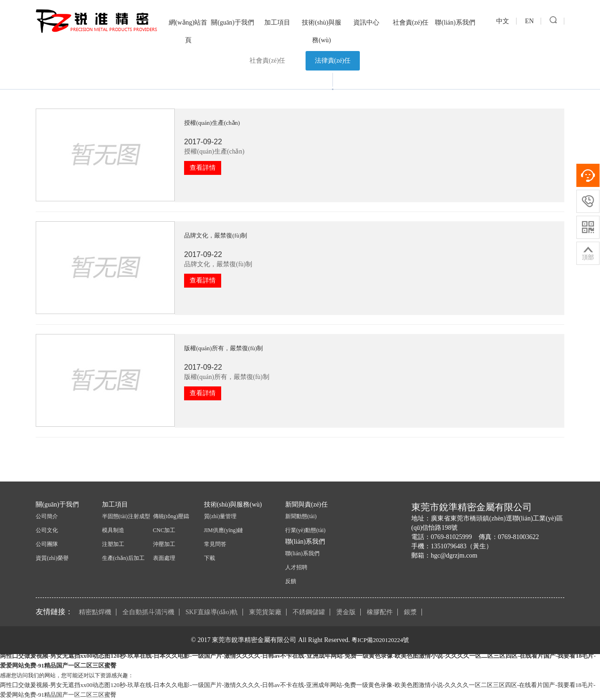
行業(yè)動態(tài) (305, 530)
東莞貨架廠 (265, 612)
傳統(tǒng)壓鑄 (171, 516)
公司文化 (47, 530)
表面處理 (164, 558)
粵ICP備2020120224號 (380, 640)
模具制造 (113, 530)
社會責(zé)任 (411, 22)
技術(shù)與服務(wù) (322, 31)
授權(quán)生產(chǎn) (212, 123)
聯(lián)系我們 (455, 22)
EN (529, 21)
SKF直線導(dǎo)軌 (212, 612)
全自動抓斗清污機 (148, 612)
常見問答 (215, 544)
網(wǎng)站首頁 (188, 31)
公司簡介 (47, 516)
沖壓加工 (164, 544)
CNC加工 (164, 530)
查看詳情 (203, 168)
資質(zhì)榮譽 (52, 558)
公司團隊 (47, 544)
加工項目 (277, 22)
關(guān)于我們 (233, 22)
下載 (210, 558)
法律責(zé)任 (333, 61)
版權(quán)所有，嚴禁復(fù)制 (223, 348)
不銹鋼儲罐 (309, 612)
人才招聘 (296, 567)
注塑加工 (113, 544)
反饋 (291, 581)
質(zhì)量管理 (220, 516)
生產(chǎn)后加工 (123, 558)
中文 (503, 21)
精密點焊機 (95, 612)
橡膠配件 (380, 612)
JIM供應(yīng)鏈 (224, 530)
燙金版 (346, 612)
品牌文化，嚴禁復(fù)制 (216, 235)
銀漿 (410, 612)
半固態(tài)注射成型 (126, 516)
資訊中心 (366, 22)
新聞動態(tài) (301, 516)
